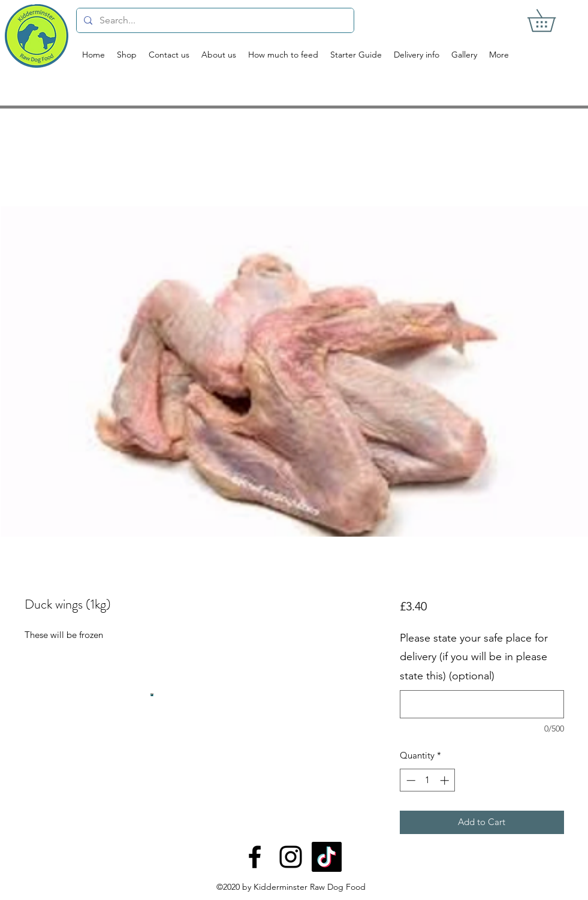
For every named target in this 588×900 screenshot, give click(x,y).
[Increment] (446, 780)
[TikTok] (327, 857)
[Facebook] (255, 857)
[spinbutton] (428, 780)
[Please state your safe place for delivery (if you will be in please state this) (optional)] (482, 704)
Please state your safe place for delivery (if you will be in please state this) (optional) (474, 657)
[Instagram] (291, 857)
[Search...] (214, 20)
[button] (552, 20)
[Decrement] (410, 780)
